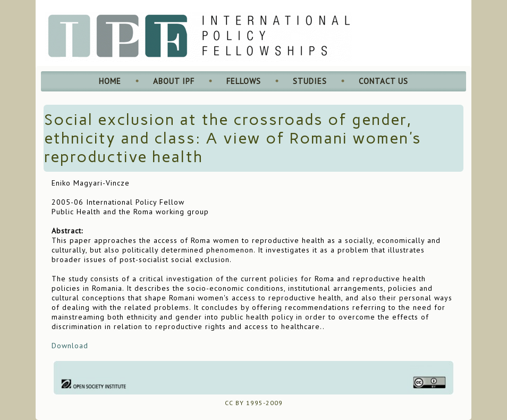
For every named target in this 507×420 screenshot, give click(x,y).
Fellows (244, 81)
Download (70, 346)
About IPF (174, 81)
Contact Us (383, 81)
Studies (310, 81)
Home (110, 81)
